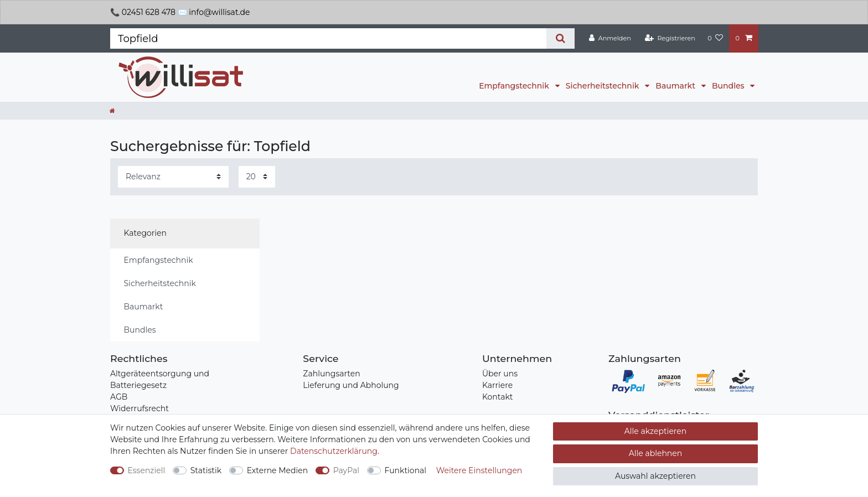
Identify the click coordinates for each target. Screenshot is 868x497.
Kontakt (498, 397)
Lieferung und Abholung (351, 385)
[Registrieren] (670, 38)
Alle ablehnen (656, 453)
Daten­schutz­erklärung (334, 451)
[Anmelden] (610, 38)
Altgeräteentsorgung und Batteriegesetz (160, 379)
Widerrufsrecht (139, 408)
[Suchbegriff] (328, 38)
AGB (119, 397)
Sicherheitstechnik (603, 86)
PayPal (346, 470)
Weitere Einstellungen (479, 470)
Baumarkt (676, 86)
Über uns (500, 374)
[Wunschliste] (715, 38)
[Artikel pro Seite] (257, 177)
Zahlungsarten (331, 374)
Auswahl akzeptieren (655, 476)
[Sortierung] (173, 177)
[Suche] (560, 38)
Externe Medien (278, 470)
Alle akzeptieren (655, 431)
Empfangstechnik (515, 86)
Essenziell (147, 470)
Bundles (729, 86)
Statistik (206, 470)
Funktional (406, 470)
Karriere (497, 385)
